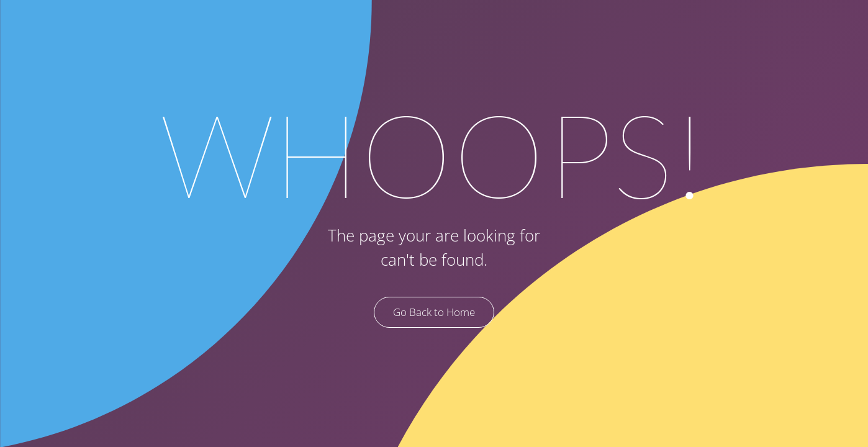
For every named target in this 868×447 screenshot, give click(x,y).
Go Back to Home (434, 312)
